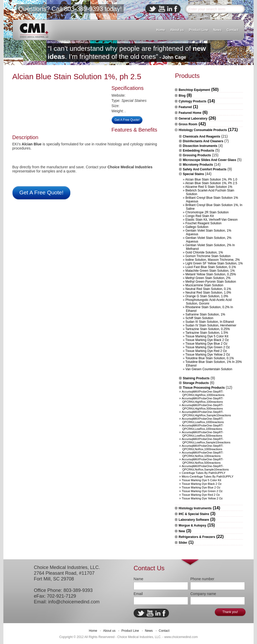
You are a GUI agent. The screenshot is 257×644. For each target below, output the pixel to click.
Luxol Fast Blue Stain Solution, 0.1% (211, 267)
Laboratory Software (194, 520)
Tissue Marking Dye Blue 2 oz (206, 344)
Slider (183, 543)
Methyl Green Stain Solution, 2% (208, 278)
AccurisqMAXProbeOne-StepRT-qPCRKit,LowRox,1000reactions (203, 420)
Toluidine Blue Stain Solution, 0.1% (210, 358)
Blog (182, 96)
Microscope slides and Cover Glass (209, 160)
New (182, 531)
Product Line (199, 30)
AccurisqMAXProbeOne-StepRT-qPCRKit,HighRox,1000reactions (203, 393)
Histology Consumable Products (203, 130)
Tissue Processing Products (204, 388)
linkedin (170, 9)
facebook (176, 9)
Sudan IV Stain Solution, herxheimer (211, 325)
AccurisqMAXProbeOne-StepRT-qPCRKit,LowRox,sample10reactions (206, 441)
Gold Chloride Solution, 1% (204, 252)
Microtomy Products (198, 165)
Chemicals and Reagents (202, 137)
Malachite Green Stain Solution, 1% (210, 271)
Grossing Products (197, 155)
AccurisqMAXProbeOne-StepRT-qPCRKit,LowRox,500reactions (203, 434)
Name (138, 579)
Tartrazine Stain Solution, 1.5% (207, 333)
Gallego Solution (197, 227)
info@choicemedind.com (74, 602)
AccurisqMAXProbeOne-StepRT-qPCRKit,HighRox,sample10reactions (206, 414)
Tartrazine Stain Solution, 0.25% (208, 329)
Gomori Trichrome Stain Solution (208, 256)
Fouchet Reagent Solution (203, 223)
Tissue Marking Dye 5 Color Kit (207, 336)
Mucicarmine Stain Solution (204, 285)
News (217, 30)
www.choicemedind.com (181, 637)
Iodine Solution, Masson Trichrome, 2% (213, 260)
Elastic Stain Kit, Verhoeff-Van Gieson (211, 220)
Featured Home (190, 113)
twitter (152, 9)
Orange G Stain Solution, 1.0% (207, 296)
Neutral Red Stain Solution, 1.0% (208, 293)
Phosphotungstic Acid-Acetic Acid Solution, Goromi (208, 302)
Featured (185, 107)
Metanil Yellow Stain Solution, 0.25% (211, 274)
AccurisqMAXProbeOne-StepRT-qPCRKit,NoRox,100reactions (203, 454)
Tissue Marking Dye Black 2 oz (207, 340)
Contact (232, 30)
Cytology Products (193, 101)
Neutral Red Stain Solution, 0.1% (208, 289)
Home (161, 30)
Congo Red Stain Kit (200, 216)
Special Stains (193, 174)
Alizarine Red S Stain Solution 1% (209, 187)
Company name (203, 594)
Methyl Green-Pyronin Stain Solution (211, 282)
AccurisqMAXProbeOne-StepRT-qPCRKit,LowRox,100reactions (203, 427)
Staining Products (196, 378)
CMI (34, 30)
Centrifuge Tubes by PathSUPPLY (204, 473)
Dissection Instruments (200, 146)
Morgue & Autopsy (192, 525)
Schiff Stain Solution (199, 318)
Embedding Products (199, 151)
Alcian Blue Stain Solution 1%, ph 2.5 (77, 76)
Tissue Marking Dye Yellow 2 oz (208, 355)
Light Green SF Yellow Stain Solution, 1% (214, 263)
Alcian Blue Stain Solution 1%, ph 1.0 (211, 179)
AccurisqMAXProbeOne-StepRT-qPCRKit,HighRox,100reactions (203, 400)
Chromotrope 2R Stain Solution (207, 212)
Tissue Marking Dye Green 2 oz (208, 347)
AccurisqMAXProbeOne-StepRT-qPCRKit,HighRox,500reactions (203, 407)
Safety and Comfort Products (205, 169)
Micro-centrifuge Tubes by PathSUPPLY (208, 476)
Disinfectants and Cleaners (203, 141)
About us (177, 30)
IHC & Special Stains (194, 514)
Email (138, 594)
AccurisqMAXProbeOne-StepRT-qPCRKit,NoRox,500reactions (203, 461)
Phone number (202, 579)
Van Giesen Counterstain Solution (209, 369)
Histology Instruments (195, 508)
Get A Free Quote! (127, 120)
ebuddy (162, 9)
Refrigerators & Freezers (197, 537)
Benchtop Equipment (194, 90)
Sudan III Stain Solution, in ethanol (210, 322)
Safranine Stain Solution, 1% (205, 314)
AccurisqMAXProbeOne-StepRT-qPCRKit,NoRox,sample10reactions (205, 468)
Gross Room (188, 124)
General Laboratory (193, 119)
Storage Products (196, 383)
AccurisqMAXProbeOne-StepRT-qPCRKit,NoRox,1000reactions (203, 447)
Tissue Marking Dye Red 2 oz (206, 351)
